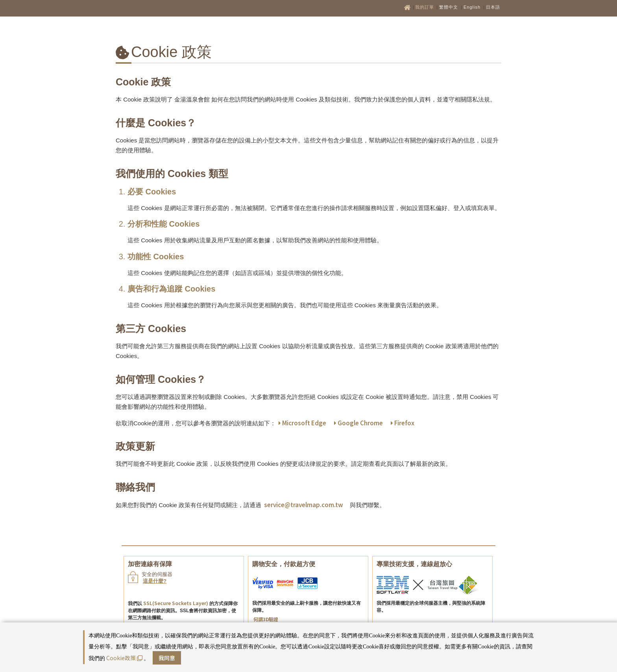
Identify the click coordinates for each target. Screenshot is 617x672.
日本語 (493, 7)
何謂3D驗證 (266, 619)
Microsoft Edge (302, 423)
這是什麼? (155, 581)
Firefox (403, 423)
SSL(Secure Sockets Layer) (176, 603)
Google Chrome (358, 423)
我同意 (167, 658)
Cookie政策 (124, 658)
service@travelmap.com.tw (304, 505)
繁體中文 (449, 7)
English (472, 7)
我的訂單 (425, 7)
